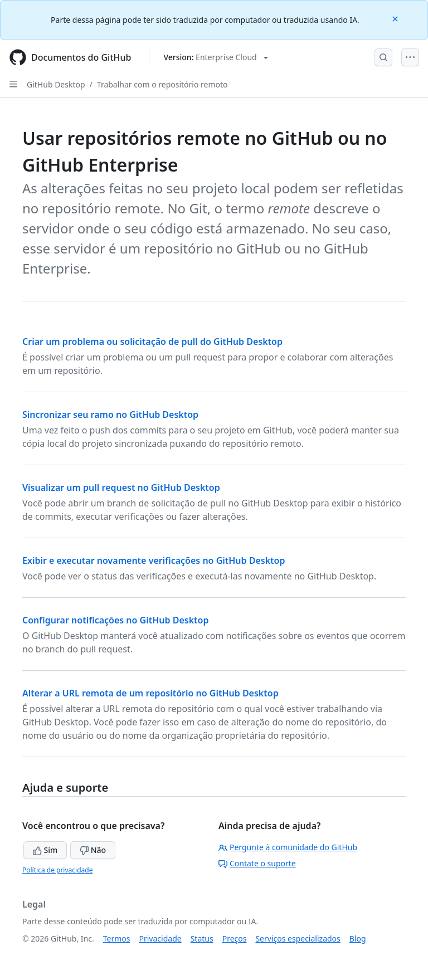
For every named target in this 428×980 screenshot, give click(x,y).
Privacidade (160, 938)
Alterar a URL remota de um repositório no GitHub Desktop (150, 693)
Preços (235, 938)
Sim (45, 850)
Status (202, 938)
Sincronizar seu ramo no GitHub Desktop (110, 415)
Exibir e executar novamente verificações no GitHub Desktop (154, 560)
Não (93, 850)
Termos (117, 938)
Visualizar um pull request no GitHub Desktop (121, 487)
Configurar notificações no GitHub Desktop (115, 620)
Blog (358, 938)
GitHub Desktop (56, 84)
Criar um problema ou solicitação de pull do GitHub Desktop (152, 342)
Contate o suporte (257, 863)
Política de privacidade (57, 870)
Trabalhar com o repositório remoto (162, 84)
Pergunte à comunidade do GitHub (288, 847)
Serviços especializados (298, 938)
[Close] (396, 18)
